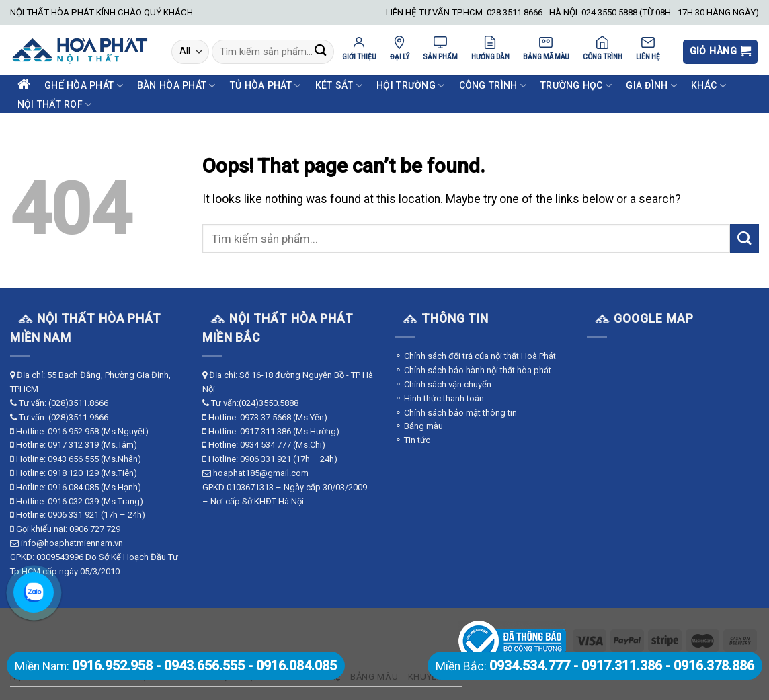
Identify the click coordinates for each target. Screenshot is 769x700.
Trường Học (576, 86)
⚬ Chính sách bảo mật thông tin (456, 413)
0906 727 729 (95, 529)
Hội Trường (410, 86)
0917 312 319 (73, 445)
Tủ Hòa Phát (266, 86)
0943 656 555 (73, 459)
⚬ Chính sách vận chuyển (443, 384)
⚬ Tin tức (412, 440)
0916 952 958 (73, 431)
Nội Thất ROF (55, 105)
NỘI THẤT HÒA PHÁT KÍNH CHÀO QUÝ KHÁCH (102, 12)
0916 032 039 (73, 501)
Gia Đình (651, 86)
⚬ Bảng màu (419, 426)
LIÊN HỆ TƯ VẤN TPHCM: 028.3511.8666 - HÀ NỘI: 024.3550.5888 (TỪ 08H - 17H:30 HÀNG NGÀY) (572, 12)
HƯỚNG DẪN (490, 48)
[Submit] (320, 52)
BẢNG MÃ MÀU (546, 48)
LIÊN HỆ (648, 48)
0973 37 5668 (266, 417)
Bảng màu (374, 677)
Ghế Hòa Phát (84, 86)
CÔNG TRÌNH (603, 48)
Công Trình (493, 86)
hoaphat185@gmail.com (261, 473)
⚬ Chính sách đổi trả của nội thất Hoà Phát (475, 356)
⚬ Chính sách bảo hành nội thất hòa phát (473, 370)
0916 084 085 (73, 487)
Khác (709, 86)
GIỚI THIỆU (359, 48)
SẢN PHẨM (440, 48)
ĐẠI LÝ (400, 48)
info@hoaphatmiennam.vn (72, 543)
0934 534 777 (266, 445)
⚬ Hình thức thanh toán (439, 398)
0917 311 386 (266, 431)
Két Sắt (339, 86)
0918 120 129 (73, 473)
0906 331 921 (73, 515)
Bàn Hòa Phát (176, 86)
